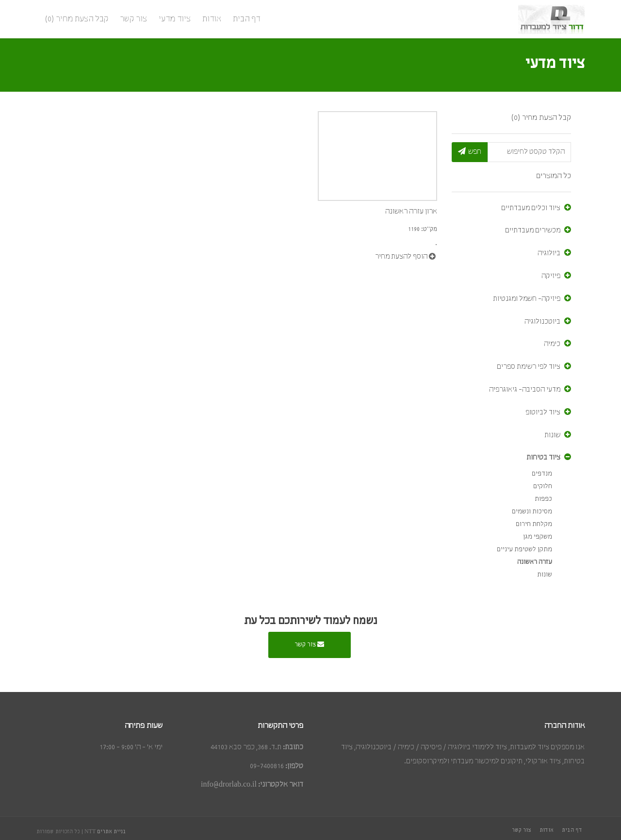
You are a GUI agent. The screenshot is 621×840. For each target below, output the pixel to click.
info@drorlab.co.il (229, 785)
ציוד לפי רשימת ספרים (529, 367)
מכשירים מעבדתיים (533, 231)
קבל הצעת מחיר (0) (77, 19)
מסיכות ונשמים (532, 512)
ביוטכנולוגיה (542, 322)
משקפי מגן (538, 537)
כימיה (552, 344)
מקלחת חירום (534, 524)
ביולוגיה (549, 253)
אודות (212, 19)
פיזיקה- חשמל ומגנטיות (527, 299)
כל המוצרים (554, 176)
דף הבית (246, 19)
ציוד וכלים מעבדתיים (531, 208)
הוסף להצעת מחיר (405, 256)
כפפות (543, 499)
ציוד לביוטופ (543, 412)
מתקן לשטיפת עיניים (524, 550)
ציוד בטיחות (543, 458)
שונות (552, 435)
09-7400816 (267, 766)
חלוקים (543, 486)
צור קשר (133, 19)
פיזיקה (551, 276)
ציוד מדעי (175, 19)
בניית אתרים (112, 832)
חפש (470, 151)
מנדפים (542, 474)
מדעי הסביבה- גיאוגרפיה (525, 390)
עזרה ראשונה (535, 562)
